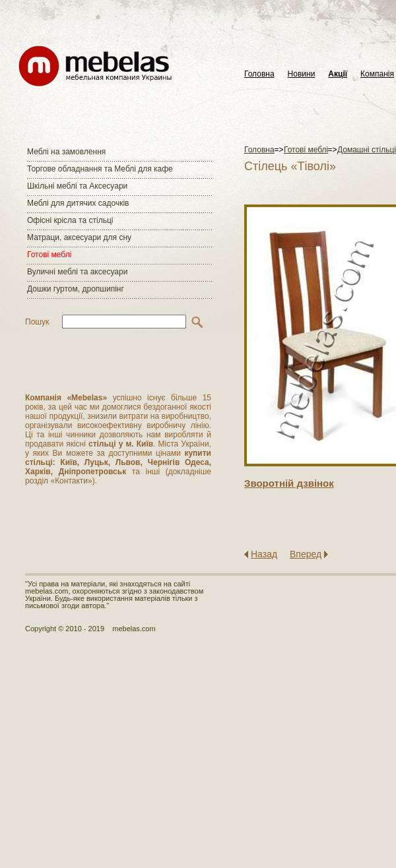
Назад (264, 554)
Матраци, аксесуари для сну (79, 237)
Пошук (37, 322)
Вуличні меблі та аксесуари (77, 272)
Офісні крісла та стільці (70, 220)
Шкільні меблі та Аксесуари (77, 186)
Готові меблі (49, 255)
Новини (302, 74)
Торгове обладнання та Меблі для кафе (100, 169)
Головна (259, 74)
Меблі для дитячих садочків (78, 203)
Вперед (306, 554)
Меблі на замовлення (66, 152)
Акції (338, 74)
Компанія (377, 74)
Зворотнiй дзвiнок (289, 483)
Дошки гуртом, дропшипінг (76, 289)
